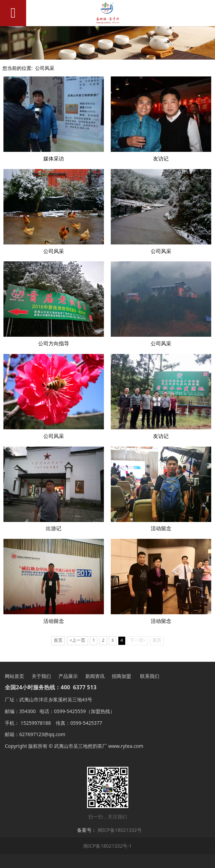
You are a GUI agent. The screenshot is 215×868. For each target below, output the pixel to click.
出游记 (53, 528)
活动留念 (161, 528)
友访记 (161, 159)
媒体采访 (54, 159)
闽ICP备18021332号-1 (107, 846)
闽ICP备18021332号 (120, 830)
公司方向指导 (54, 343)
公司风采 (45, 68)
